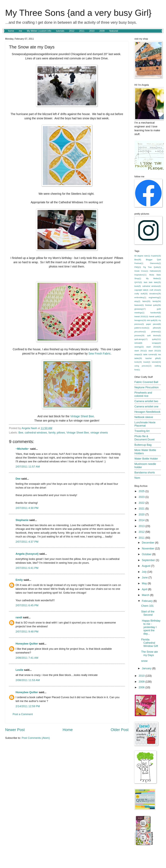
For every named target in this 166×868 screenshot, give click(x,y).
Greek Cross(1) (141, 271)
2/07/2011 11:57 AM (28, 467)
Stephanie (22, 520)
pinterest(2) (156, 332)
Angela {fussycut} (27, 554)
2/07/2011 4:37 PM (27, 542)
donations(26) (155, 294)
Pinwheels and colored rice (143, 394)
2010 (92, 31)
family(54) (157, 301)
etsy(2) (137, 301)
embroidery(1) (140, 297)
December (149, 543)
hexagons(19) (140, 320)
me (20, 31)
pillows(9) (157, 328)
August (146, 566)
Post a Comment (23, 714)
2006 (142, 687)
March (146, 595)
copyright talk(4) (141, 290)
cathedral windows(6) (152, 286)
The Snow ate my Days (149, 653)
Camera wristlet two (146, 401)
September (149, 560)
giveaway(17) (140, 309)
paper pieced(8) (154, 324)
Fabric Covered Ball (146, 382)
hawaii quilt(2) (155, 316)
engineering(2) (155, 297)
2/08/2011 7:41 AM (27, 658)
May (145, 583)
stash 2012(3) (155, 351)
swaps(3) (138, 354)
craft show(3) (155, 290)
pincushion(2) (140, 332)
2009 (102, 31)
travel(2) (147, 362)
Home (68, 730)
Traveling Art (142, 431)
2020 (142, 514)
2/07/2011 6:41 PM (27, 568)
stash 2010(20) (154, 347)
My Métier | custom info (39, 31)
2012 (72, 31)
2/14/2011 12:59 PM (28, 706)
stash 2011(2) (141, 351)
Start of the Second (148, 613)
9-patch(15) (156, 256)
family (52, 433)
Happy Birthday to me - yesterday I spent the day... (151, 627)
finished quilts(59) (153, 305)
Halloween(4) (155, 271)
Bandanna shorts (145, 472)
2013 (142, 526)
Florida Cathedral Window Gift (150, 643)
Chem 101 (147, 606)
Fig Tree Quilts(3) (152, 267)
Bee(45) (138, 260)
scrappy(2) (156, 343)
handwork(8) (156, 313)
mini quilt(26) (152, 320)
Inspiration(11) (140, 275)
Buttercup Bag (143, 445)
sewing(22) (139, 347)
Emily (19, 580)
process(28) (139, 335)
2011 (82, 31)
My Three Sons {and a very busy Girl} (78, 13)
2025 (142, 491)
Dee (18, 479)
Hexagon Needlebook (147, 412)
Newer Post (15, 730)
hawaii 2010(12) (141, 316)
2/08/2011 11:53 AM (28, 680)
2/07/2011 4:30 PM (27, 508)
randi (19, 617)
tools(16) (138, 362)
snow (144, 661)
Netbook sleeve (144, 417)
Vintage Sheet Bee (82, 416)
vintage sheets (99, 433)
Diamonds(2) (155, 263)
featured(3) (139, 305)
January (147, 668)
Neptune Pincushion (147, 387)
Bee (21, 433)
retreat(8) (138, 343)
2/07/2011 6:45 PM (27, 605)
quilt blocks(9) (154, 335)
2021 (142, 509)
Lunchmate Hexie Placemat (145, 424)
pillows (61, 433)
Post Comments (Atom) (36, 738)
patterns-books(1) (142, 328)
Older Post (120, 730)
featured (114, 31)
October (147, 554)
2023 (142, 497)
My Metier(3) (153, 278)
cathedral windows (36, 433)
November (149, 548)
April (145, 589)
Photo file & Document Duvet (144, 438)
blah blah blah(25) (152, 282)
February (148, 601)
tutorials (60, 31)
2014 (142, 520)
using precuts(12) (143, 366)
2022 (142, 503)
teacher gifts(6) (153, 358)
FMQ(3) (138, 267)
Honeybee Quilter (27, 644)
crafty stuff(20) (141, 294)
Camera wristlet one (146, 406)
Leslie (19, 670)
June (145, 577)
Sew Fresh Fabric (100, 354)
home (11, 31)
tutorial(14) (156, 362)
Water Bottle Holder (146, 459)
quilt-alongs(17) (141, 339)
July (145, 572)
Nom (137, 478)
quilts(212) (156, 339)
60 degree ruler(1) (142, 256)
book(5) (138, 286)
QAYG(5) (138, 282)
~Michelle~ (22, 449)
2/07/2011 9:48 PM (27, 632)
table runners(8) (150, 354)
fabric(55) (146, 301)
